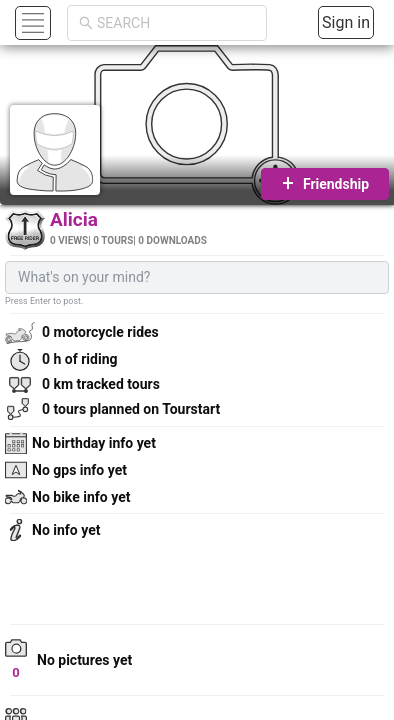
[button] (30, 22)
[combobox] (176, 23)
